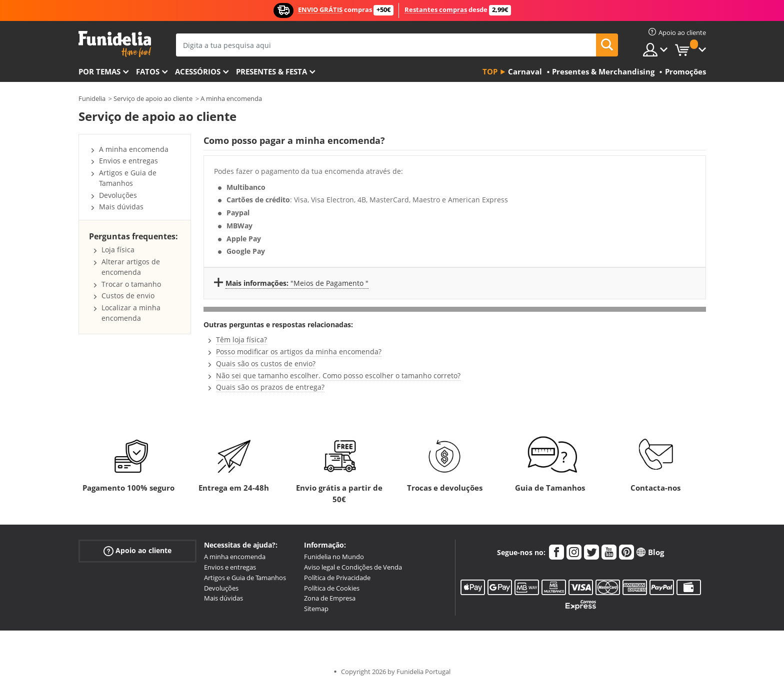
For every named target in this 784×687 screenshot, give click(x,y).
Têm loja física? (241, 340)
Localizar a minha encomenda (131, 313)
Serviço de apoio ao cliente (153, 98)
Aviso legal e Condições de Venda (353, 567)
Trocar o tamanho (131, 284)
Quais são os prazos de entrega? (270, 387)
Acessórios (198, 71)
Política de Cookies (332, 588)
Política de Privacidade (337, 578)
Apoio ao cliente (137, 551)
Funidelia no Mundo (334, 557)
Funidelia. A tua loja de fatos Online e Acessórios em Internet (115, 44)
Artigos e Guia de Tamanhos (128, 178)
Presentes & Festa (271, 71)
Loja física (118, 250)
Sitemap (316, 609)
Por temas (99, 71)
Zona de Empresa (330, 598)
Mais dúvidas (121, 207)
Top (490, 71)
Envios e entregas (128, 161)
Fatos (148, 71)
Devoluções (118, 195)
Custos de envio (128, 296)
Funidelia (92, 98)
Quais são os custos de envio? (266, 363)
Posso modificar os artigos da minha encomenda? (299, 351)
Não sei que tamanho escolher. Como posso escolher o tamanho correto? (338, 375)
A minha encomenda (231, 98)
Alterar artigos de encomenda (131, 267)
